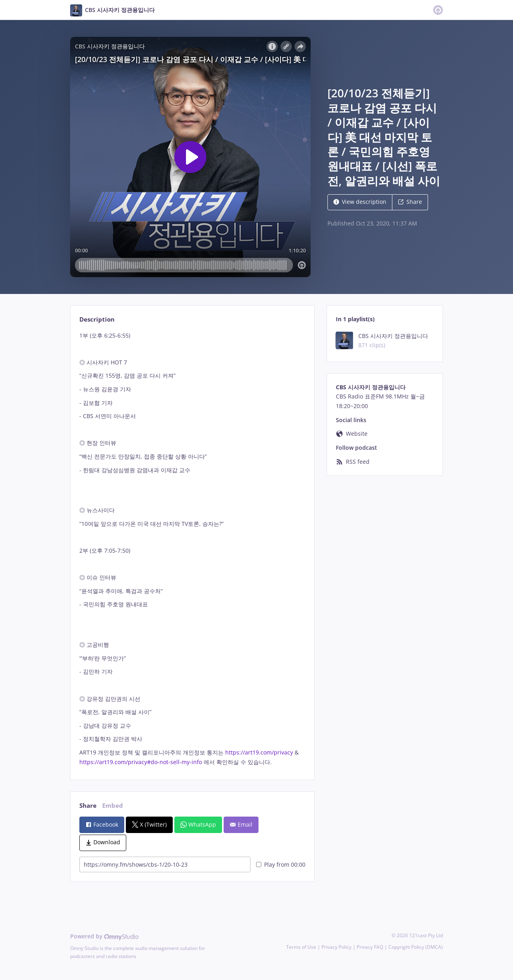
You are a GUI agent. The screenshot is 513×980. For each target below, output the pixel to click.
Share (410, 202)
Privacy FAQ (370, 947)
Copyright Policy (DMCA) (416, 947)
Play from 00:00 (281, 864)
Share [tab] (88, 806)
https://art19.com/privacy (259, 752)
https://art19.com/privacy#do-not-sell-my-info (141, 762)
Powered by (104, 936)
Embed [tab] (113, 806)
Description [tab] (97, 319)
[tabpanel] (192, 549)
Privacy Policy (336, 947)
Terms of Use (301, 947)
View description (360, 202)
